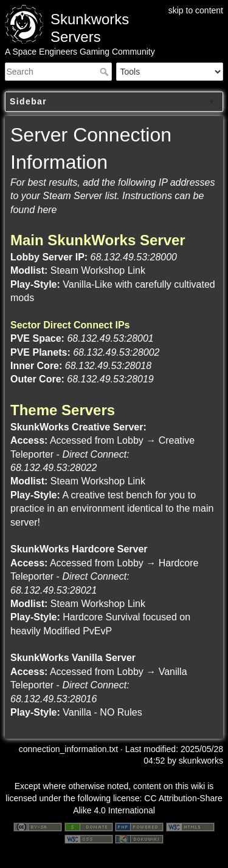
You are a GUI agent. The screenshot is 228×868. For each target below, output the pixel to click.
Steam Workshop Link (98, 270)
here (47, 210)
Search (105, 72)
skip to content (196, 10)
